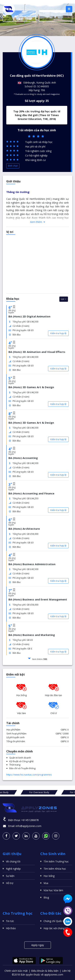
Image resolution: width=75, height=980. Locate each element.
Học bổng (49, 876)
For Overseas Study (21, 792)
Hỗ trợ (10, 883)
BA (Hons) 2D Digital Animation (29, 316)
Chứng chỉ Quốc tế (54, 921)
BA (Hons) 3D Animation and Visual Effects (37, 352)
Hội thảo (11, 928)
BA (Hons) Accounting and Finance (31, 493)
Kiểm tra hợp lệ (58, 333)
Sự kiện (10, 876)
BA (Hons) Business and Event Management (38, 599)
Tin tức (10, 921)
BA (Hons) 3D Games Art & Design (31, 387)
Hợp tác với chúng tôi (56, 928)
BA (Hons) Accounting (23, 458)
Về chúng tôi (13, 861)
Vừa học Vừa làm (53, 890)
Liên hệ (66, 971)
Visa (46, 883)
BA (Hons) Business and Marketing (32, 635)
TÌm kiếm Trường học (56, 861)
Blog (46, 897)
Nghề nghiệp (13, 869)
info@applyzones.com (29, 826)
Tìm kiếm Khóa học (55, 869)
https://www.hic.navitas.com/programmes (29, 775)
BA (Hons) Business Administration (32, 564)
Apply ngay (38, 945)
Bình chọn (13, 166)
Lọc (64, 299)
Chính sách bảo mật (16, 971)
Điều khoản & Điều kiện (45, 971)
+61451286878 (30, 820)
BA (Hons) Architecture (24, 529)
